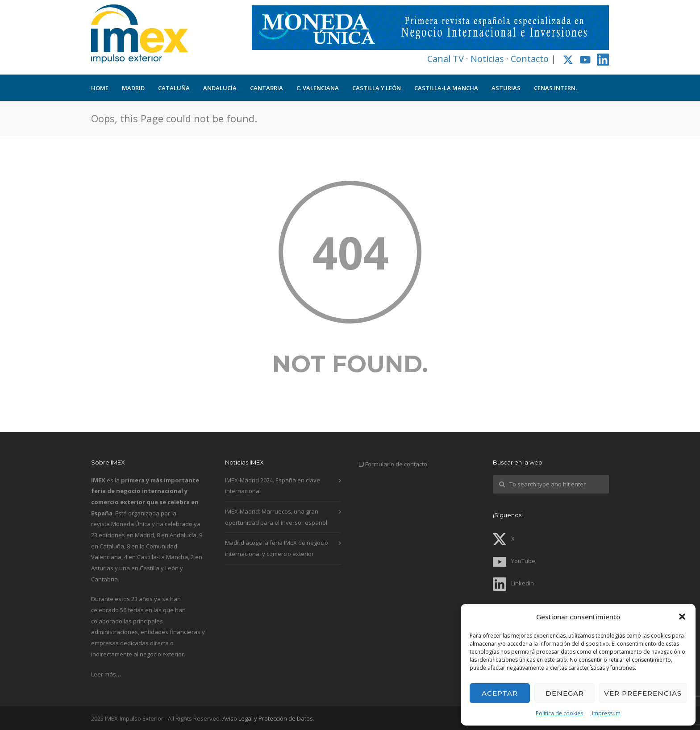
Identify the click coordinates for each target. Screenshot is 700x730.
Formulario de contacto (396, 464)
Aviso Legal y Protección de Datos (268, 718)
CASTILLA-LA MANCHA (446, 88)
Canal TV (446, 59)
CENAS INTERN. (555, 88)
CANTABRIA (267, 88)
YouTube (514, 561)
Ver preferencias (643, 693)
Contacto (530, 59)
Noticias (487, 59)
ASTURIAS (506, 88)
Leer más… (106, 674)
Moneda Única (131, 524)
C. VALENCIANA (318, 88)
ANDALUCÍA (220, 88)
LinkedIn (513, 583)
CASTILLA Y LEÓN (377, 88)
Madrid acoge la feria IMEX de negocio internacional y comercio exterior (277, 548)
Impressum (606, 713)
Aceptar (500, 693)
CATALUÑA (174, 88)
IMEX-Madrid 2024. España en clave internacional (273, 486)
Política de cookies (559, 713)
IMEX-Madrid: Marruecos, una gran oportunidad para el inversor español (276, 517)
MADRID (133, 88)
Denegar (565, 693)
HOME (100, 88)
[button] (682, 617)
